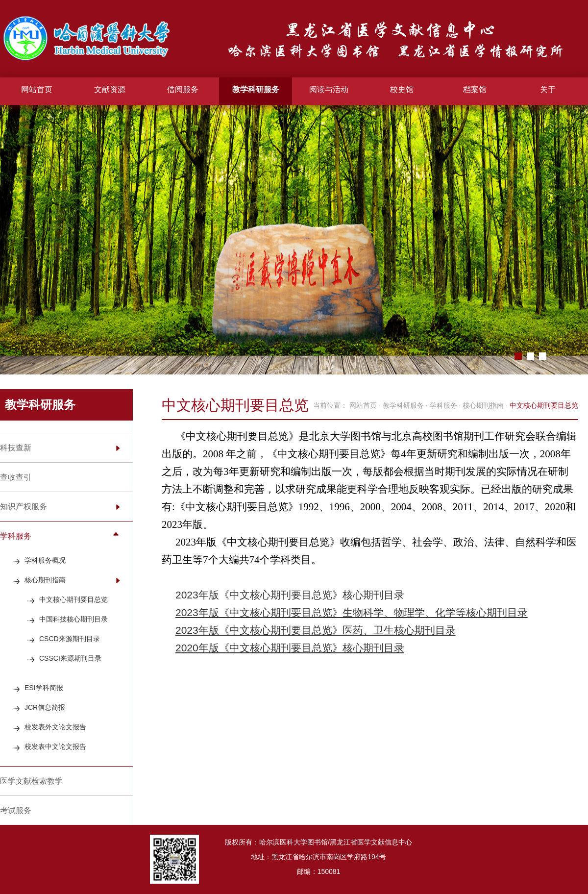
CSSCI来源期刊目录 (70, 658)
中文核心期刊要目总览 (73, 599)
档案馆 (475, 89)
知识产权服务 (24, 507)
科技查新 (16, 448)
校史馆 (402, 89)
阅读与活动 (329, 89)
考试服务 (16, 810)
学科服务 (16, 536)
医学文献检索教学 (31, 781)
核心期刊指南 (45, 580)
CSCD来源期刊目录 (70, 639)
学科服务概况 (45, 560)
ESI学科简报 (44, 688)
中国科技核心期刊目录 (73, 619)
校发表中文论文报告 (55, 746)
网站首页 (37, 89)
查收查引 (16, 477)
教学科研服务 (256, 89)
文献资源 (110, 89)
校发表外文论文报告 (55, 727)
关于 (548, 89)
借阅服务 (183, 89)
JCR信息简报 (45, 707)
